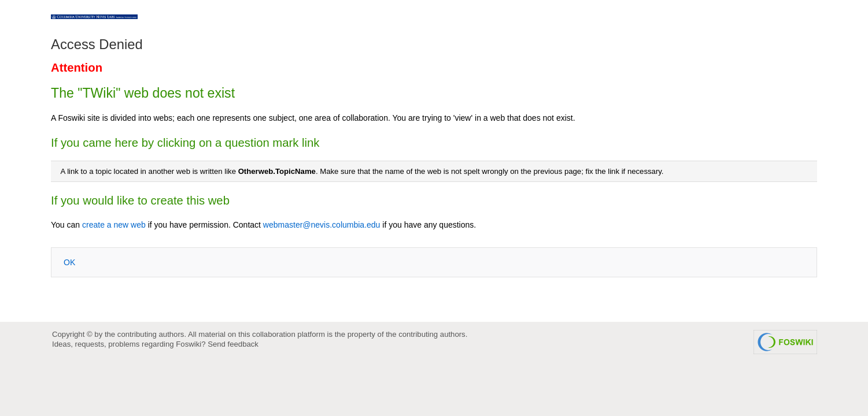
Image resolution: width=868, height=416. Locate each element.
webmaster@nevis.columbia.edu (322, 225)
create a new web (114, 225)
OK (69, 262)
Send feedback (233, 344)
